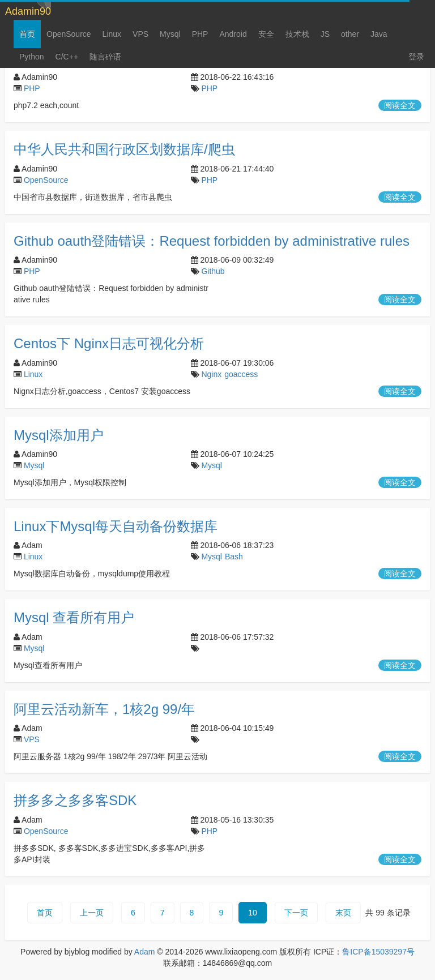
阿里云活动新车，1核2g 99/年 (104, 709)
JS (325, 34)
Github (213, 271)
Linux (112, 34)
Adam (145, 952)
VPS (140, 34)
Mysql (170, 34)
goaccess (241, 374)
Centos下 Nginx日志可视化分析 (109, 343)
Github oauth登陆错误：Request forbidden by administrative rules (212, 241)
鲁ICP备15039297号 (378, 952)
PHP (200, 34)
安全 (266, 34)
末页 (343, 913)
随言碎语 (105, 57)
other (350, 34)
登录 (416, 57)
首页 (27, 34)
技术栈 (297, 34)
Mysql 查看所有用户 (74, 617)
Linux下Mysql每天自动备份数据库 (116, 526)
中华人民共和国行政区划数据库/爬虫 (124, 149)
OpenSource (69, 34)
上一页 (92, 913)
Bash (234, 557)
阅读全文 (400, 105)
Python (32, 57)
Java (379, 34)
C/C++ (67, 57)
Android (233, 34)
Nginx (211, 374)
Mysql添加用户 (59, 435)
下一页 (296, 913)
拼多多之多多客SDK (75, 800)
